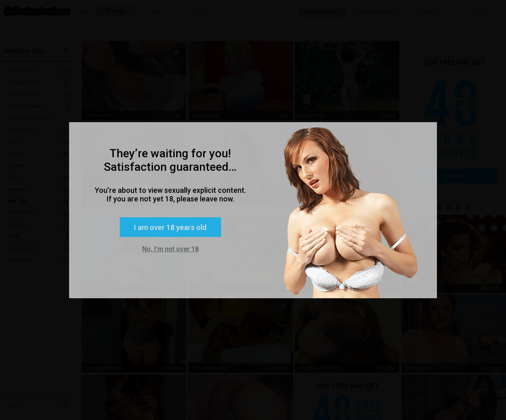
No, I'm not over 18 (170, 249)
